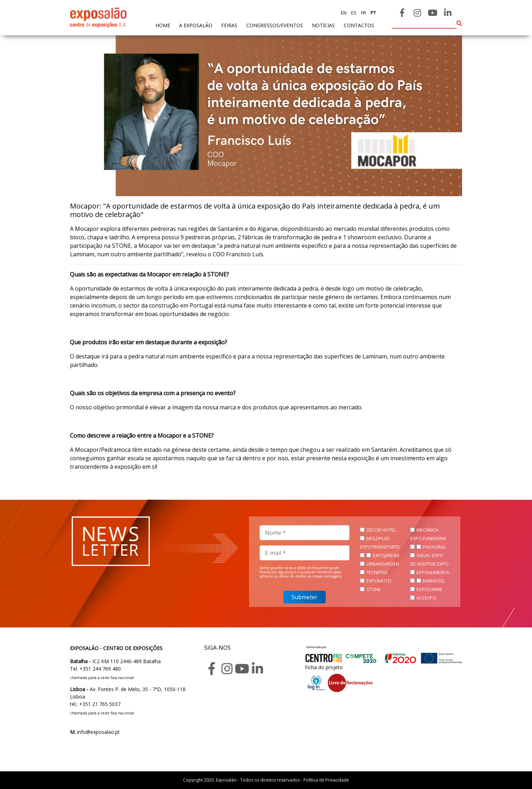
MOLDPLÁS (378, 538)
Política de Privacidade (326, 780)
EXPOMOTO (379, 581)
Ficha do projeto (324, 667)
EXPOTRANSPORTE (380, 547)
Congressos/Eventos (275, 25)
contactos (359, 25)
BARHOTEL (434, 581)
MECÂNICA (427, 530)
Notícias (323, 25)
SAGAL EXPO (430, 555)
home (163, 25)
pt (373, 13)
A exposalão (196, 25)
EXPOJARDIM (386, 555)
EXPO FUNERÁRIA (428, 538)
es (353, 13)
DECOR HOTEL (381, 530)
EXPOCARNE (429, 589)
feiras (229, 25)
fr (363, 13)
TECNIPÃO (377, 572)
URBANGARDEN (383, 564)
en (344, 13)
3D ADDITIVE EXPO (429, 564)
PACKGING (434, 547)
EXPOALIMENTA (433, 572)
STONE (374, 589)
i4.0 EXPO (426, 598)
